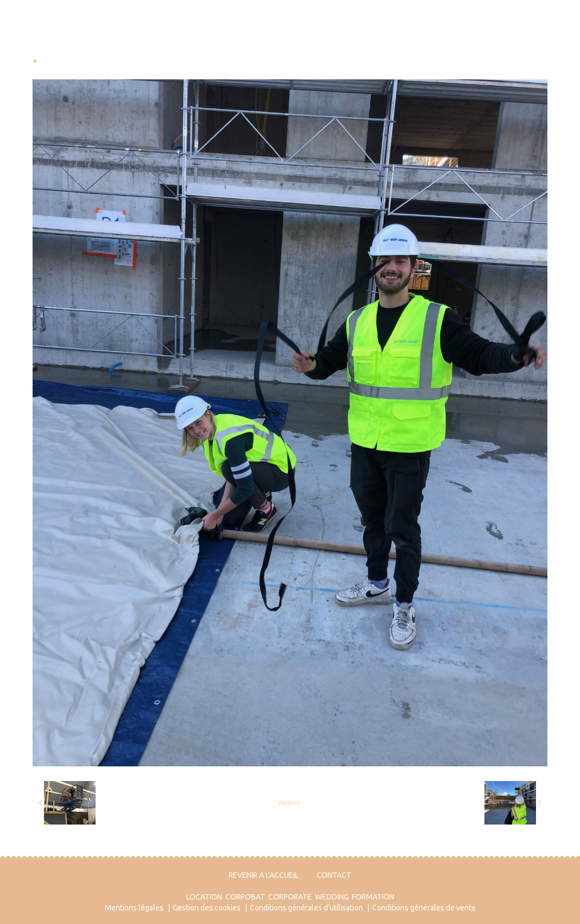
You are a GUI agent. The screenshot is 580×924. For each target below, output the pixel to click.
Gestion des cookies (207, 908)
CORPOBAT (245, 897)
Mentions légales (134, 908)
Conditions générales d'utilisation (306, 908)
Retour (290, 803)
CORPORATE (290, 897)
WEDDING (332, 897)
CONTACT (334, 875)
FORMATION (373, 897)
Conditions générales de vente (424, 908)
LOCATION (204, 897)
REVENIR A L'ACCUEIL (264, 875)
